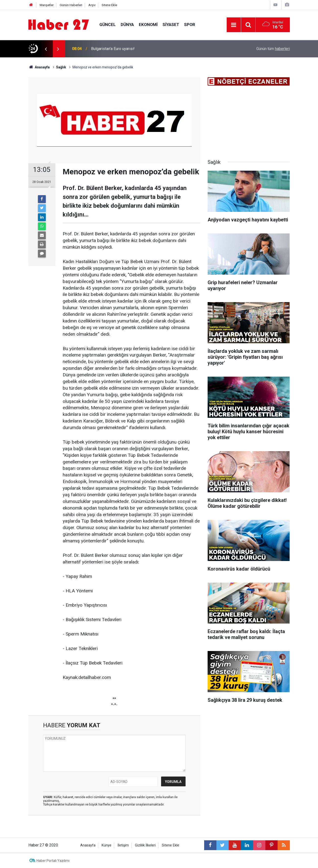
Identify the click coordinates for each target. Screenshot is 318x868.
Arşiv (92, 5)
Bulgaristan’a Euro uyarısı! (113, 49)
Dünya (127, 25)
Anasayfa (88, 845)
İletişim (123, 845)
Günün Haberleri (71, 5)
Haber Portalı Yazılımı (53, 861)
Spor (190, 25)
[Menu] (234, 25)
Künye (106, 845)
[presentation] (46, 49)
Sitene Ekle (109, 5)
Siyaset (171, 25)
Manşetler (47, 5)
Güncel (108, 25)
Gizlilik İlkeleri (145, 845)
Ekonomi (148, 25)
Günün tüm (273, 49)
